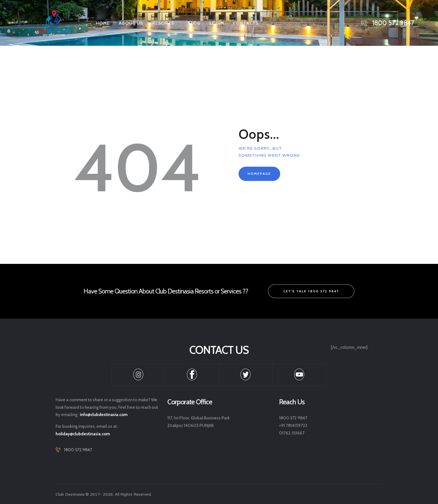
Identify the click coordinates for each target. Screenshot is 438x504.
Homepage (259, 174)
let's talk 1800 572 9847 (311, 291)
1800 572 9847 (78, 450)
